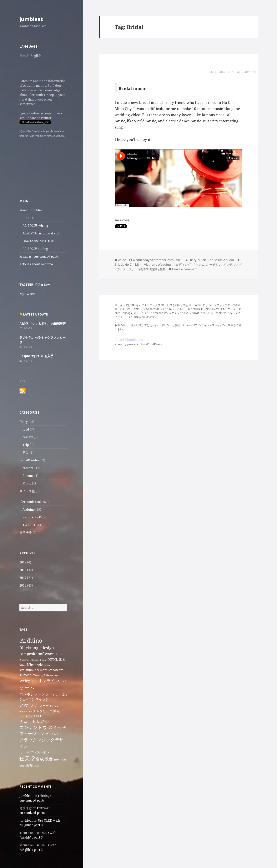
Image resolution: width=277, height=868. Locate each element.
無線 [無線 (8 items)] (22, 766)
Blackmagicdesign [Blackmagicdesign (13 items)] (37, 648)
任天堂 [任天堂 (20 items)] (27, 758)
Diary (24, 422)
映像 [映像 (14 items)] (49, 759)
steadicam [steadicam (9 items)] (56, 670)
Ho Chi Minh (134, 264)
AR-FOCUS (27, 218)
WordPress (154, 344)
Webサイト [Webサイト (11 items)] (28, 681)
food (26, 429)
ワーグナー (130, 269)
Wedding (164, 264)
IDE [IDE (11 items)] (62, 659)
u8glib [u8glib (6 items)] (57, 676)
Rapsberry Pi (32, 517)
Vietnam (150, 264)
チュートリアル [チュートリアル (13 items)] (34, 721)
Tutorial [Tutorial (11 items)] (26, 675)
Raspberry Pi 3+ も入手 (36, 356)
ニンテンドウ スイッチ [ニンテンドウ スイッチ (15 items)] (43, 727)
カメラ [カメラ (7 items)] (63, 681)
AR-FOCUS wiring (35, 226)
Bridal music (132, 88)
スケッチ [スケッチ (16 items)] (29, 705)
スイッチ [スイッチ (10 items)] (42, 699)
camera (28, 468)
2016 (23, 585)
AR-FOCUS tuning (35, 249)
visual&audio (29, 460)
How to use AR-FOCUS (39, 241)
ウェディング (182, 264)
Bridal (119, 264)
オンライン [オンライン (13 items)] (49, 681)
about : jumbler (31, 210)
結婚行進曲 (158, 269)
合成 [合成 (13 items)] (40, 759)
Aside (122, 260)
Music (27, 483)
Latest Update (35, 314)
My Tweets (27, 294)
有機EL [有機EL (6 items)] (57, 760)
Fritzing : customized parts (39, 256)
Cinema (28, 476)
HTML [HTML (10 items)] (53, 659)
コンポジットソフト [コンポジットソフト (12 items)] (36, 694)
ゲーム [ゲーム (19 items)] (27, 687)
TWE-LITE (30, 525)
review (28, 437)
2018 (23, 570)
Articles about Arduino (36, 264)
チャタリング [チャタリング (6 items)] (26, 711)
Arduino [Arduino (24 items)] (31, 641)
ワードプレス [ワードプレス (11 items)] (30, 752)
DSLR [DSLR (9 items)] (58, 654)
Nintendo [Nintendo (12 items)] (35, 665)
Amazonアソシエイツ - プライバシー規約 (208, 325)
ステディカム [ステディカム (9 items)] (49, 706)
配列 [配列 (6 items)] (37, 766)
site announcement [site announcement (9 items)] (33, 670)
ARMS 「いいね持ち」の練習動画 (43, 324)
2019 (23, 562)
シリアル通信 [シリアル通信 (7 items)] (60, 695)
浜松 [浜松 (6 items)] (64, 760)
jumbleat (31, 19)
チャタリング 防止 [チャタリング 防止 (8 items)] (31, 716)
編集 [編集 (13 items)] (30, 765)
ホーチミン (214, 264)
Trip (26, 445)
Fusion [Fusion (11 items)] (25, 659)
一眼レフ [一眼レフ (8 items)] (46, 752)
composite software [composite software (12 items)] (37, 654)
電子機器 (26, 533)
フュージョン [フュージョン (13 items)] (32, 734)
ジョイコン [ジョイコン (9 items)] (27, 699)
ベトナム (199, 264)
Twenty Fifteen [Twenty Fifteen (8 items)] (43, 675)
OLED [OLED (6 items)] (47, 665)
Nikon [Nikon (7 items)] (23, 665)
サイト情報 (27, 491)
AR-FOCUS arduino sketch (41, 233)
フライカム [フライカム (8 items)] (52, 734)
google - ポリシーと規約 (165, 325)
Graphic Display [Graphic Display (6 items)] (39, 660)
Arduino (29, 510)
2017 (23, 578)
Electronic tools (31, 502)
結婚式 (144, 269)
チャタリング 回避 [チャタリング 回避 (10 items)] (46, 711)
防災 (26, 452)
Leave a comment (185, 269)
